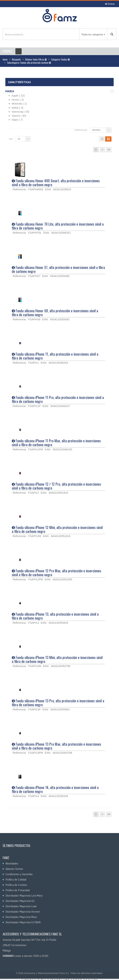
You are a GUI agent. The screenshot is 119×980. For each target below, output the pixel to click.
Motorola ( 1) (19, 104)
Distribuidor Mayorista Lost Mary (24, 896)
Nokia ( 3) (17, 108)
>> (109, 150)
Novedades (12, 863)
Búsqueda (16, 59)
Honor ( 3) (18, 100)
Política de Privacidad (18, 890)
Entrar (110, 4)
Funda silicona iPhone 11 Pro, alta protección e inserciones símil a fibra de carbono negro (58, 399)
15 (19, 139)
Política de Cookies (16, 885)
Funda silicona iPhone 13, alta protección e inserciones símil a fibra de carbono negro (55, 616)
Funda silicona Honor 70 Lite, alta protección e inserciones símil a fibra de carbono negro (58, 226)
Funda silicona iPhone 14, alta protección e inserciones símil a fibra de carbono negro (55, 789)
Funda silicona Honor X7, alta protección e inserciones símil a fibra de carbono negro (58, 269)
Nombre (96, 130)
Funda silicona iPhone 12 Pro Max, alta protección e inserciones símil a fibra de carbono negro (56, 573)
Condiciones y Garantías (19, 874)
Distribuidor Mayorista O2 (20, 901)
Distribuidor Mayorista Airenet (23, 912)
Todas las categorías (92, 34)
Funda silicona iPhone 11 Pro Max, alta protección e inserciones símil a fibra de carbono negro (56, 443)
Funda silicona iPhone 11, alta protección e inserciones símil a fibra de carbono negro (55, 356)
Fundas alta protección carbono (36, 63)
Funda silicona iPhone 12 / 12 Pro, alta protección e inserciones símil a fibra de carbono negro (56, 486)
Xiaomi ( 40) (19, 116)
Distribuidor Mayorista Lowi (21, 906)
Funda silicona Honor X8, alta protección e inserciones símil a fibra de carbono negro (55, 313)
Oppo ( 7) (17, 120)
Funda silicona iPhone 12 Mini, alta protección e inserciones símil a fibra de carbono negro (57, 529)
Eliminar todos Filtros (36, 59)
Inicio (5, 59)
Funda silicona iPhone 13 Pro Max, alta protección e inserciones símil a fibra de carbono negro (56, 746)
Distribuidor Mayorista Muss (21, 917)
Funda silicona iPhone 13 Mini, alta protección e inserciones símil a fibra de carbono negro (57, 659)
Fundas (65, 59)
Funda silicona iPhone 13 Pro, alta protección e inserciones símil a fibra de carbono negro (58, 703)
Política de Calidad (16, 880)
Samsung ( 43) (20, 112)
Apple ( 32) (18, 96)
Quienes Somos (14, 869)
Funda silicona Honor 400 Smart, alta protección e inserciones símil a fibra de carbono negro (56, 183)
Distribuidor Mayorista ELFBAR (23, 922)
